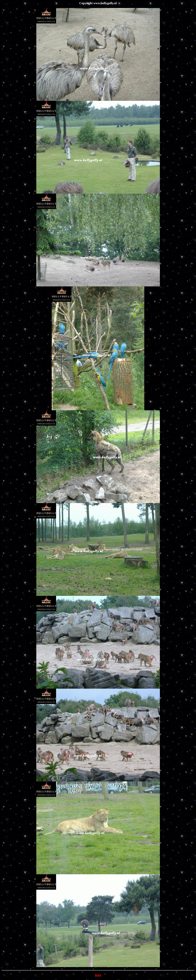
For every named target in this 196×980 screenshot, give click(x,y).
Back (98, 975)
